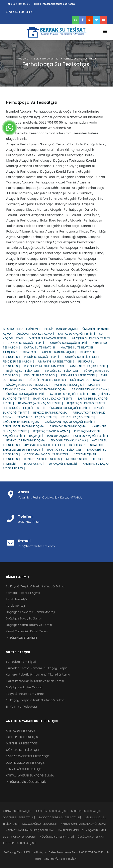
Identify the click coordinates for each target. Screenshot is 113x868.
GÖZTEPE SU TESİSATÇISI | (21, 817)
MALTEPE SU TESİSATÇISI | (88, 811)
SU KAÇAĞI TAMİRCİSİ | (66, 464)
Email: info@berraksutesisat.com (55, 4)
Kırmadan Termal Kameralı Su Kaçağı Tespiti (37, 668)
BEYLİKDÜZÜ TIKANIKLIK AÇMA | (29, 440)
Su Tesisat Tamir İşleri (21, 662)
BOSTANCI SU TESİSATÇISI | (21, 837)
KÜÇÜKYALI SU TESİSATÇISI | (59, 837)
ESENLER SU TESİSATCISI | (43, 375)
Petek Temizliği (16, 599)
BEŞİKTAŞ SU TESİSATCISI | (26, 371)
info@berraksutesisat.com (36, 546)
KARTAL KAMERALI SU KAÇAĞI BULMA (30, 775)
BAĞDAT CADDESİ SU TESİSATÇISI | (62, 817)
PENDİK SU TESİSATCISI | (21, 361)
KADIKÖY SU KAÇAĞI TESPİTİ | (71, 343)
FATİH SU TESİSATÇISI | (71, 385)
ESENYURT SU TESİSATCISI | (81, 375)
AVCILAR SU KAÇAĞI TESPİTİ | (71, 394)
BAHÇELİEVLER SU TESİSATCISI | (25, 450)
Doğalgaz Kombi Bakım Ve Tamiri (29, 625)
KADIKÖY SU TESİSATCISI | (83, 357)
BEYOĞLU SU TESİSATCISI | (64, 371)
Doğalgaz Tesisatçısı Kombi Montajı (30, 612)
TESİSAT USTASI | (35, 464)
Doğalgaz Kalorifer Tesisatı (24, 687)
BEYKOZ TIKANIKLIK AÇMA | (53, 413)
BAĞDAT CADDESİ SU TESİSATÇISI (28, 756)
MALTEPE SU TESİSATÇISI (22, 743)
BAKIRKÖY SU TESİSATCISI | (67, 450)
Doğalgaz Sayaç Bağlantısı (24, 618)
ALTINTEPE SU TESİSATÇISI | (21, 843)
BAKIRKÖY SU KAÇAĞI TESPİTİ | (56, 399)
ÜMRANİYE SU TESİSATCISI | (58, 361)
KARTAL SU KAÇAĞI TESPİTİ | (79, 334)
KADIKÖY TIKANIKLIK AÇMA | (51, 389)
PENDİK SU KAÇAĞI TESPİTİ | (45, 357)
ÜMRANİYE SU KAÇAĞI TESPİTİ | (72, 408)
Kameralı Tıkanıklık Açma (23, 593)
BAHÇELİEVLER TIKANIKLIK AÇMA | (26, 426)
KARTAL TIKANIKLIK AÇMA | (61, 352)
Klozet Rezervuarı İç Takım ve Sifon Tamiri (35, 681)
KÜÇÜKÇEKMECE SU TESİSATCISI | (30, 385)
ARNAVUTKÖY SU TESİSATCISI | (47, 445)
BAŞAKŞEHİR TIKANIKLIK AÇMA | (51, 436)
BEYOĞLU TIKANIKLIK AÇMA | (71, 440)
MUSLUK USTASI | (79, 459)
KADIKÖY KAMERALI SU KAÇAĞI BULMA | (32, 830)
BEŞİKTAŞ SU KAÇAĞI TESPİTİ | (89, 403)
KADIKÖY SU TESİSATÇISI (22, 737)
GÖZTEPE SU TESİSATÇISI (22, 750)
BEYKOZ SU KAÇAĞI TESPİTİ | (29, 343)
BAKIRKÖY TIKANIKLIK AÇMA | (71, 426)
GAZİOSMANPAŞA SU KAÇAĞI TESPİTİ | (71, 422)
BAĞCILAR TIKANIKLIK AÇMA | (24, 422)
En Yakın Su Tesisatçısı (21, 707)
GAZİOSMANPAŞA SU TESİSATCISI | (49, 454)
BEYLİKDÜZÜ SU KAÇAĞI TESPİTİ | (26, 408)
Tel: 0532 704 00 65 (18, 4)
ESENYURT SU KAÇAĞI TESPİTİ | (39, 417)
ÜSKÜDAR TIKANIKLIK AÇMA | (38, 334)
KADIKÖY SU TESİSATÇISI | (54, 811)
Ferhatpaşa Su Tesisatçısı (80, 59)
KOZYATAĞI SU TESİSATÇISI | (42, 824)
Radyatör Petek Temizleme (25, 694)
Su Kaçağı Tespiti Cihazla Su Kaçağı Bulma (35, 586)
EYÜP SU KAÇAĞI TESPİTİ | (80, 417)
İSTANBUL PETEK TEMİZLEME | (24, 329)
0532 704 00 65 (29, 522)
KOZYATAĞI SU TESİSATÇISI (24, 769)
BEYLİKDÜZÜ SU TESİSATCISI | (45, 459)
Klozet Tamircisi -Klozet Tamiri (27, 631)
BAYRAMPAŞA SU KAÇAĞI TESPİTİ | (43, 403)
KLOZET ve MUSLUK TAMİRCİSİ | (47, 366)
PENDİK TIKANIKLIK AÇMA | (63, 329)
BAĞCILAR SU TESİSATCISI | (88, 445)
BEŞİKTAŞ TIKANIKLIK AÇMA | (54, 431)
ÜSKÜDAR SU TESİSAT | (93, 837)
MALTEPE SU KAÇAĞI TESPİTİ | (50, 338)
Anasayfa (22, 59)
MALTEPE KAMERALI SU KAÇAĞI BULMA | (83, 830)
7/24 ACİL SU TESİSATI (20, 12)
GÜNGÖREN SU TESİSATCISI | (49, 380)
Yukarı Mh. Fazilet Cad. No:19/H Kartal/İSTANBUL (50, 497)
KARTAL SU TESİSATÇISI (21, 731)
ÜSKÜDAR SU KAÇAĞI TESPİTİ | (28, 394)
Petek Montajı (15, 606)
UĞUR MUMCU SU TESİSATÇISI (26, 763)
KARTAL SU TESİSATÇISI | (43, 347)
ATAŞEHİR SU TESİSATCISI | (22, 352)
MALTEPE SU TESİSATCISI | (79, 347)
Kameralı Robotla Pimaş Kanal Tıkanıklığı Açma (38, 675)
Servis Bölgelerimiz (46, 59)
